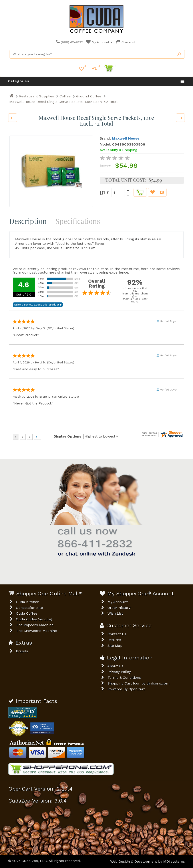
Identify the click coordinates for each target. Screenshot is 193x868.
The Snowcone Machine (36, 631)
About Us (115, 666)
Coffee (65, 96)
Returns (114, 640)
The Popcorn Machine (35, 625)
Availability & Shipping (118, 150)
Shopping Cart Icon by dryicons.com (138, 683)
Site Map (115, 646)
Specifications (78, 221)
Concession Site (29, 608)
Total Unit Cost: (126, 180)
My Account (99, 42)
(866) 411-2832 (70, 42)
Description (28, 221)
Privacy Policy (119, 672)
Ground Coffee (89, 96)
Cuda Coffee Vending (34, 619)
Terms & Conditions (124, 678)
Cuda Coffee (27, 613)
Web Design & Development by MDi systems (147, 861)
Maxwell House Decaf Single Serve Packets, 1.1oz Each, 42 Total (63, 102)
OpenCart (137, 689)
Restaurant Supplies (37, 96)
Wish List (115, 613)
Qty (104, 192)
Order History (119, 608)
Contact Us (117, 634)
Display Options (67, 436)
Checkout (126, 42)
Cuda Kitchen (28, 602)
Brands (22, 651)
